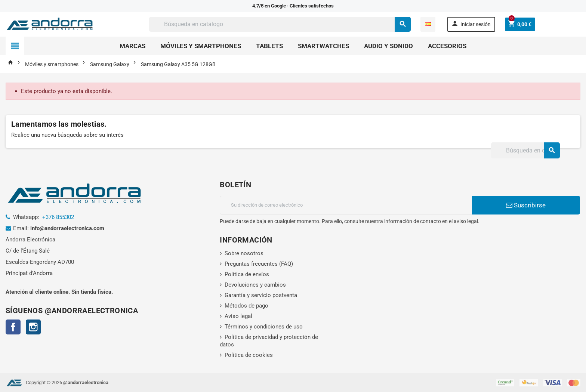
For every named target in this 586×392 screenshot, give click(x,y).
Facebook (13, 327)
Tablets (269, 46)
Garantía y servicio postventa (261, 295)
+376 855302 (58, 217)
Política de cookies (249, 355)
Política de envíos (247, 274)
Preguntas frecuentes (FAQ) (259, 264)
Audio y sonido (388, 46)
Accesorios (447, 46)
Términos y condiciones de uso (264, 327)
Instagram (33, 327)
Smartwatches (323, 46)
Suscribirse (526, 205)
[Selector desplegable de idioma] (428, 24)
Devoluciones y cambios (255, 285)
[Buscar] (280, 24)
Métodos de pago (246, 306)
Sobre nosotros (244, 253)
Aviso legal (238, 316)
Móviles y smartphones (201, 46)
